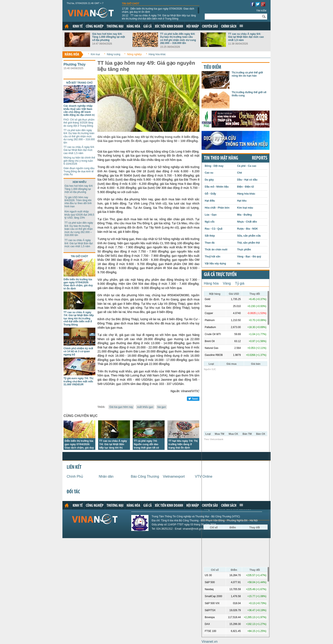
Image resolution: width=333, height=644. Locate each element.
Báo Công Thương (145, 476)
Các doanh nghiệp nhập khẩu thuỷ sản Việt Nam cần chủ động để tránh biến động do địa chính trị (79, 110)
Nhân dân (106, 476)
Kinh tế (78, 27)
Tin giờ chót (131, 4)
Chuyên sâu (210, 27)
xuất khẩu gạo (145, 407)
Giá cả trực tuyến (220, 275)
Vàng (227, 283)
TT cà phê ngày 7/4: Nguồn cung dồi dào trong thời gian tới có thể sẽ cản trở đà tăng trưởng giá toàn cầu (147, 448)
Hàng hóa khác (157, 54)
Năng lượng (114, 54)
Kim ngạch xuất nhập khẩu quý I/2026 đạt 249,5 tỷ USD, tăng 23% (79, 215)
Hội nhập (193, 27)
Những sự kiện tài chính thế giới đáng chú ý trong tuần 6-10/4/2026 (79, 161)
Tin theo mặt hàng (221, 158)
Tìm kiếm (261, 11)
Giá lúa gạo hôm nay (121, 407)
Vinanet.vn (210, 642)
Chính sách (229, 27)
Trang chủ (67, 26)
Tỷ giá (240, 283)
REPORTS (260, 158)
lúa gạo (162, 407)
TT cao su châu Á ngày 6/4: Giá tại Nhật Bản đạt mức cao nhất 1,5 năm (246, 37)
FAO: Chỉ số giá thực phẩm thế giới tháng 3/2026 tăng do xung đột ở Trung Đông (79, 123)
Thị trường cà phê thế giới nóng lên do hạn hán (247, 74)
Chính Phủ (75, 476)
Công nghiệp (95, 27)
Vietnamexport (174, 476)
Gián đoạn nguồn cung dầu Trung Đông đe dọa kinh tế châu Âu (79, 171)
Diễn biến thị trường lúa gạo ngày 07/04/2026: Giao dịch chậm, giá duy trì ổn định (158, 10)
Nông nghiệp (134, 54)
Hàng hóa (133, 27)
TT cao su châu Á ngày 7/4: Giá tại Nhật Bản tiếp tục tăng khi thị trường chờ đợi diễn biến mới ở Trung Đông (159, 17)
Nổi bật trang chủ (79, 83)
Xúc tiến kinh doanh (169, 27)
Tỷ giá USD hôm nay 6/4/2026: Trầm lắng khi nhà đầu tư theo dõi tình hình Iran (78, 202)
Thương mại (115, 27)
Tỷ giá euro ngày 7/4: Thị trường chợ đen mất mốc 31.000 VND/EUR (78, 381)
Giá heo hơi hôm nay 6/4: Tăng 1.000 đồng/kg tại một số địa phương (109, 37)
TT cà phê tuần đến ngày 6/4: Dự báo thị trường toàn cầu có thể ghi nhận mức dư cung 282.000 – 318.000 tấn (178, 39)
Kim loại (95, 54)
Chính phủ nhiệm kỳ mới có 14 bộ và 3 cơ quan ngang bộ (78, 351)
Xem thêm (241, 26)
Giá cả (147, 27)
